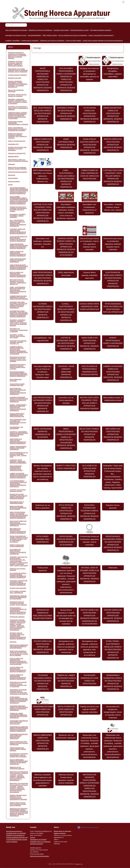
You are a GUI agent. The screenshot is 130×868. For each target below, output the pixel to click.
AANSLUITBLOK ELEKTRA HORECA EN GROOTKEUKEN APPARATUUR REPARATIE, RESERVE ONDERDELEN (90, 146)
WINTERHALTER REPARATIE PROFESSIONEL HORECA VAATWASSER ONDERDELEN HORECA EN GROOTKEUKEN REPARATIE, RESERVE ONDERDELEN (89, 786)
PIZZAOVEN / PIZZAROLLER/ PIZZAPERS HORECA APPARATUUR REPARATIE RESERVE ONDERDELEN (90, 512)
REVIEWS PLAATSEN (15, 78)
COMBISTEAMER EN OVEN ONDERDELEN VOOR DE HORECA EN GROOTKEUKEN (89, 175)
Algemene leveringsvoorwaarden (18, 172)
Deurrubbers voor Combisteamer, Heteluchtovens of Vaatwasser (89, 209)
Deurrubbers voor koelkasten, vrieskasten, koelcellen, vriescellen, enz (43, 243)
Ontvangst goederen (14, 181)
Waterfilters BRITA (13, 156)
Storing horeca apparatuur (88, 827)
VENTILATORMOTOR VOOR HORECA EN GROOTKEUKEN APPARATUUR (66, 711)
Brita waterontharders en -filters (80, 30)
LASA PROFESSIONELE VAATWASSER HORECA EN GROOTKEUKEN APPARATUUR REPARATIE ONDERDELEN (43, 405)
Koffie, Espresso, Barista (50, 35)
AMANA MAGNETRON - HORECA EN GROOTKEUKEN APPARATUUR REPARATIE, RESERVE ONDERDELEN (113, 115)
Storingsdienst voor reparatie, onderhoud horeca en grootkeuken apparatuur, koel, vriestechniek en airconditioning (90, 648)
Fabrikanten (11, 164)
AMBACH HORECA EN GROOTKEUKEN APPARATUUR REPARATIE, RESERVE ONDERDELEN (43, 145)
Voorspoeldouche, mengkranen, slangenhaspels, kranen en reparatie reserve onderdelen (113, 712)
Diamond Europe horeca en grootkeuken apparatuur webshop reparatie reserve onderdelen (113, 244)
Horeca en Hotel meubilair (74, 41)
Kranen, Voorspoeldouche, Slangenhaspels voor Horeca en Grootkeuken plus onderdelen (17, 129)
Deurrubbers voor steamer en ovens (16, 35)
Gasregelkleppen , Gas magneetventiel (43, 339)
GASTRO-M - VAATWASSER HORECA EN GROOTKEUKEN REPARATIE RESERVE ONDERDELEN (66, 343)
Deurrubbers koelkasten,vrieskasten (101, 30)
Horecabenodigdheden (34, 35)
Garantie (33, 838)
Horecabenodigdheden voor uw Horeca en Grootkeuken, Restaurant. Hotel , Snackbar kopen (43, 372)
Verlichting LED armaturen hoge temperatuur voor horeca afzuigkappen (17, 149)
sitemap (78, 864)
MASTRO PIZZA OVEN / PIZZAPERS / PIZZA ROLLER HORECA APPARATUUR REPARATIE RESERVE (89, 403)
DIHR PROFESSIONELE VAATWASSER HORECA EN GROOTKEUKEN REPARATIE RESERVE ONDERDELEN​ (43, 278)
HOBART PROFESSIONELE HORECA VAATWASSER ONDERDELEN (113, 342)
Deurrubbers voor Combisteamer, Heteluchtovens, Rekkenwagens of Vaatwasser (18, 108)
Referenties (113, 568)
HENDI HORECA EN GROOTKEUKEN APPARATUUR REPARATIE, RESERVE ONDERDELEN (90, 343)
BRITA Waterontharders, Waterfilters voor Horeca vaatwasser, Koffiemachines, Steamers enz (43, 176)
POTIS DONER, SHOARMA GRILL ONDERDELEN (43, 539)
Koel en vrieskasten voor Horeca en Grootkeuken (73, 35)
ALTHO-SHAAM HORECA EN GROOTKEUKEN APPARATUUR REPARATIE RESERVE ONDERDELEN (90, 115)
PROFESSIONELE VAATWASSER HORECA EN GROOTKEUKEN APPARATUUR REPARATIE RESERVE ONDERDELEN (113, 543)
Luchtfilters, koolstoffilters (13, 41)
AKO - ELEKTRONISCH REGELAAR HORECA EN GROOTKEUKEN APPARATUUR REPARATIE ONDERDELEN (43, 115)
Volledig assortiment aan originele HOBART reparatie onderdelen (89, 709)
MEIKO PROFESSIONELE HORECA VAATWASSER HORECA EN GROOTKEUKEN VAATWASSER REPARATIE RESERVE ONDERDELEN (66, 439)
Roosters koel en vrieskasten (30, 41)
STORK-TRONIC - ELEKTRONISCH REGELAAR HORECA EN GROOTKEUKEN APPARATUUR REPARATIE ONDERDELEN (113, 650)
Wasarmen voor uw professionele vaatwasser (66, 737)
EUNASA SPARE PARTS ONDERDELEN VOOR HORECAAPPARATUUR (90, 307)
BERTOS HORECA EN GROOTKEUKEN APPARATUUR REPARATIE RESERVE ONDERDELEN (113, 145)
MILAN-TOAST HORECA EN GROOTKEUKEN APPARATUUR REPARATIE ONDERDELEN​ (89, 434)
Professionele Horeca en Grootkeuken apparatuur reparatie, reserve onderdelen (90, 541)
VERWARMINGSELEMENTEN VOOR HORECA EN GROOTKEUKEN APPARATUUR (43, 711)
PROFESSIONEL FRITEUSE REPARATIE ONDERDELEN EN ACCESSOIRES (66, 541)
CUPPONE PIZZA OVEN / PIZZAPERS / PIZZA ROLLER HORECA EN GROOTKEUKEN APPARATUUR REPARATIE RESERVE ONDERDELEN (43, 213)
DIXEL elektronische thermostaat (66, 274)
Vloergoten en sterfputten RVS (17, 153)
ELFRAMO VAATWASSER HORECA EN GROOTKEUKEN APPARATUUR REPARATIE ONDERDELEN (43, 311)
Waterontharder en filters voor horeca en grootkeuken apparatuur (18, 160)
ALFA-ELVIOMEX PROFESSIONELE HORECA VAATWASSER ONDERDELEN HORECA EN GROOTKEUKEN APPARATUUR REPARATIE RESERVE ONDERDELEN (66, 79)
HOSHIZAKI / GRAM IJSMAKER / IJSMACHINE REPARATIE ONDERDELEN (66, 372)
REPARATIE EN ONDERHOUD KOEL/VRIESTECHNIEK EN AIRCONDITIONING (43, 614)
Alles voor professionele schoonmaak (16, 30)
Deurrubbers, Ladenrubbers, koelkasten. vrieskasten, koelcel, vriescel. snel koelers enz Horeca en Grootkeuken (18, 101)
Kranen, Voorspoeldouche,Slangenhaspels (101, 35)
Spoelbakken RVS (13, 144)
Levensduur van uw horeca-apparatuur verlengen (66, 400)
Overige (10, 185)
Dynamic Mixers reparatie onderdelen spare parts (90, 275)
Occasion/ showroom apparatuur (17, 75)
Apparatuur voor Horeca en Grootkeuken (40, 30)
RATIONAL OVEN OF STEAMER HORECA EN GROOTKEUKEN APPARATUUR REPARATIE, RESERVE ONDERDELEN (89, 575)
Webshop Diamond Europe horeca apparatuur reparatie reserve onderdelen (66, 779)
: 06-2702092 (42, 840)
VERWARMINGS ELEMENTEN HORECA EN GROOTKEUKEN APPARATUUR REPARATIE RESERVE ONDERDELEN (113, 682)
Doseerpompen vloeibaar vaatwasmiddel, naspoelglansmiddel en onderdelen (18, 123)
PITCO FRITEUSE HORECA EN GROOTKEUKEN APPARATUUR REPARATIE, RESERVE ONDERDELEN (66, 512)
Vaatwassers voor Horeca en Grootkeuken (52, 41)
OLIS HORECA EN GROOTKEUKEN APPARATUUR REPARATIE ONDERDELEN (90, 471)
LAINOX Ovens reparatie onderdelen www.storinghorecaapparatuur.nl (103, 41)
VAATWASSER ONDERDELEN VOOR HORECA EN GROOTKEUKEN (90, 679)
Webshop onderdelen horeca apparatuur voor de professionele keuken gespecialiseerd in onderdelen (43, 780)
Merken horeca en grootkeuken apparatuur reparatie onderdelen (17, 168)
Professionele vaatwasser (43, 569)
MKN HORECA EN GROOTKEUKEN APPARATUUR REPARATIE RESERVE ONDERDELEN (113, 434)
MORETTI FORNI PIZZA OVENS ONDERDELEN (66, 467)
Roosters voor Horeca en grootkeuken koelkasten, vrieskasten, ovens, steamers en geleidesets (17, 136)
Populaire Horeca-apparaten (113, 507)
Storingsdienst (34, 840)
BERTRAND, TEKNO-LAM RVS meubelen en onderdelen (17, 95)
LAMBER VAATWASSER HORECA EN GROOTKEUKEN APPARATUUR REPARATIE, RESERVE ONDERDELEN (113, 373)
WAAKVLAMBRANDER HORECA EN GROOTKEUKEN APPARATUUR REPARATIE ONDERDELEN (43, 742)
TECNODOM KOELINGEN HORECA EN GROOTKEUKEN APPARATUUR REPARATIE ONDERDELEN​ (43, 682)
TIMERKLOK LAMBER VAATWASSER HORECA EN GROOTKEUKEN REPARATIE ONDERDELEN (66, 681)
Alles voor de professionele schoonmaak (16, 91)
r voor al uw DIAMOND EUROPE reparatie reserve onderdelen (17, 838)
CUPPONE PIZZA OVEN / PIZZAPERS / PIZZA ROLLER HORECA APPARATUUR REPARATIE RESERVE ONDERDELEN (113, 177)
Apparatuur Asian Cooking (61, 30)
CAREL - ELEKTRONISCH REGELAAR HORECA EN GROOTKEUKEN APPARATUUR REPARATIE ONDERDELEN (66, 179)
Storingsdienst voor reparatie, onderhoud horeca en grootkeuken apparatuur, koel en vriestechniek (66, 647)
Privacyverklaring (13, 178)
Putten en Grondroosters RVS (17, 141)
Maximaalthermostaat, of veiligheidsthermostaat (113, 399)
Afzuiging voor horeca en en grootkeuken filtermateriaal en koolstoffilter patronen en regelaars (90, 74)
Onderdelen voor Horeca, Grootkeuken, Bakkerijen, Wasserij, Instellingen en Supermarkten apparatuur (15, 64)
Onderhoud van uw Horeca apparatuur (43, 507)
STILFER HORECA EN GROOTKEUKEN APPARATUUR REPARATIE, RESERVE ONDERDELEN (113, 616)
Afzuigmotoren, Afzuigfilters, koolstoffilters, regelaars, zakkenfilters (113, 73)
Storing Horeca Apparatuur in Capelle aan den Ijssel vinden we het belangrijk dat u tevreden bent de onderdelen (66, 617)
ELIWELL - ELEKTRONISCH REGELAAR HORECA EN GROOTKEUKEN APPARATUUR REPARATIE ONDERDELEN (66, 312)
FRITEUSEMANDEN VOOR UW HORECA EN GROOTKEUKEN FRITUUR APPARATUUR (113, 308)
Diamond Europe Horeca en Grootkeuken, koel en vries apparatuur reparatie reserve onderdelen (89, 244)
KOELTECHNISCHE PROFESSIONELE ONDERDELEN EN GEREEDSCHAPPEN (90, 371)
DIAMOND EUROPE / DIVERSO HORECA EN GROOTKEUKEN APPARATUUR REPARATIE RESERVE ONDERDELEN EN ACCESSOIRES (66, 247)
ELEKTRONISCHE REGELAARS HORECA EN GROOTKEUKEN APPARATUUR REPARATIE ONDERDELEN (113, 279)
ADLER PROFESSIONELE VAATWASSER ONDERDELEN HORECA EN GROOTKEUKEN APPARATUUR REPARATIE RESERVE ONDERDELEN (43, 79)
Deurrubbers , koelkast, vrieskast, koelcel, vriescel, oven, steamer (113, 207)
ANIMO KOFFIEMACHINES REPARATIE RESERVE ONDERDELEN (66, 143)
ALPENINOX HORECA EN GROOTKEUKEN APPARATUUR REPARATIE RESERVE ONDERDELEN (66, 113)
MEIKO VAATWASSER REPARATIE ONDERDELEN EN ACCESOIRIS (43, 433)
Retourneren (12, 175)
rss (82, 864)
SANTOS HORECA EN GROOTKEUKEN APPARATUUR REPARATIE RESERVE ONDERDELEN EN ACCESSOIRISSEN (90, 617)
